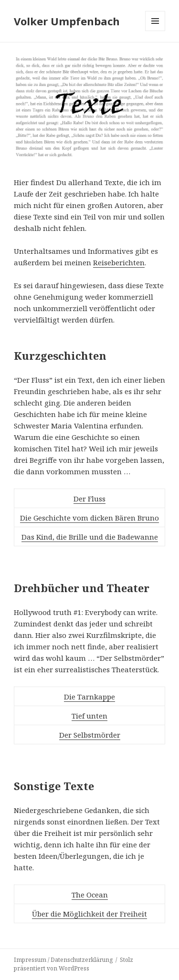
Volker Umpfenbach (67, 21)
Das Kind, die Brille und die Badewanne (90, 537)
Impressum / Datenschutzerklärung (63, 960)
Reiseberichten (119, 262)
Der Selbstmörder (90, 735)
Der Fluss (89, 499)
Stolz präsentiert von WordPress (74, 964)
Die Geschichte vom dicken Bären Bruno (89, 518)
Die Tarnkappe (89, 697)
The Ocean (90, 895)
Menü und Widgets (155, 31)
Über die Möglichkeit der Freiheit (89, 914)
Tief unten (89, 716)
